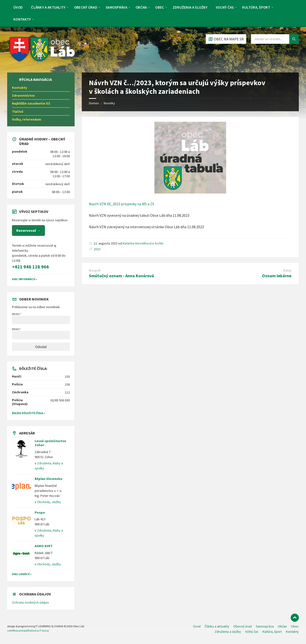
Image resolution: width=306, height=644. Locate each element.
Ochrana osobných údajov (30, 602)
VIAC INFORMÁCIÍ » (25, 279)
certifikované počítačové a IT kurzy (28, 630)
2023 (97, 249)
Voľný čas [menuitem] (225, 7)
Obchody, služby (49, 502)
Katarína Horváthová (137, 243)
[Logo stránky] (42, 63)
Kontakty (19, 88)
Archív (159, 243)
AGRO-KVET (44, 546)
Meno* (41, 318)
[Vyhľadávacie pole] (275, 39)
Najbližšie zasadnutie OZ (31, 103)
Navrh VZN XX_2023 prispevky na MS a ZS (122, 204)
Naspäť (95, 270)
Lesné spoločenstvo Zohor (50, 443)
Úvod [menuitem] (18, 7)
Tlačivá (18, 111)
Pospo (40, 512)
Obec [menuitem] (160, 7)
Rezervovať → (28, 230)
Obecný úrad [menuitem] (86, 7)
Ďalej (287, 270)
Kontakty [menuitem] (22, 19)
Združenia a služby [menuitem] (190, 7)
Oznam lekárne (277, 276)
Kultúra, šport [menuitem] (256, 7)
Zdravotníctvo (23, 95)
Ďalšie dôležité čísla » (28, 413)
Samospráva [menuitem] (116, 7)
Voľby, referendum (27, 119)
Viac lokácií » (22, 574)
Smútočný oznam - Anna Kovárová (121, 276)
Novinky (109, 103)
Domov (94, 103)
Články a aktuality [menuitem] (48, 7)
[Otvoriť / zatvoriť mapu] (226, 39)
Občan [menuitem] (141, 7)
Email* (41, 333)
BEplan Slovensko (49, 479)
